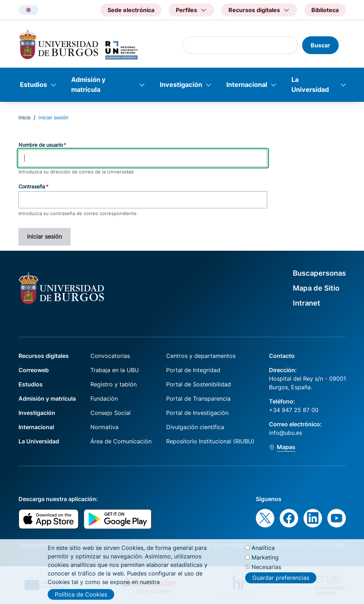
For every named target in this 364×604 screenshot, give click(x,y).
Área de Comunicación (121, 441)
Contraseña (32, 186)
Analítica (263, 553)
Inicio (25, 117)
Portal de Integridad (193, 370)
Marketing (265, 562)
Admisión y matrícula (88, 85)
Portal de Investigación (197, 413)
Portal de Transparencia (198, 399)
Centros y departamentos (201, 356)
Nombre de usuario (41, 145)
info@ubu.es (286, 433)
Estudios (33, 85)
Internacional (247, 85)
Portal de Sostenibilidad (199, 384)
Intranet (307, 303)
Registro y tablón (114, 384)
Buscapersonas (319, 273)
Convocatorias (110, 356)
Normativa (104, 427)
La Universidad (310, 85)
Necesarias (266, 572)
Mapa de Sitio (316, 288)
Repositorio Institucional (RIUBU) (210, 441)
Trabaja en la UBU (115, 370)
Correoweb (34, 370)
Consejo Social (110, 413)
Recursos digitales (44, 356)
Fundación (104, 399)
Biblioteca (325, 10)
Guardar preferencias (281, 583)
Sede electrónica (131, 10)
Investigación (181, 85)
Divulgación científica (195, 427)
